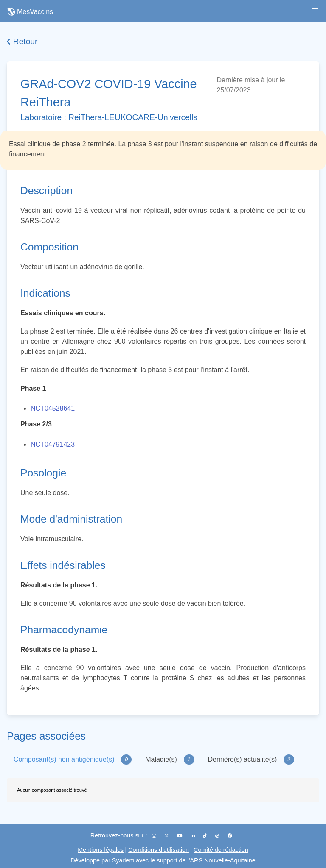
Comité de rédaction (221, 850)
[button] (315, 11)
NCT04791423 (53, 444)
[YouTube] (180, 836)
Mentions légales (101, 850)
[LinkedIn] (193, 836)
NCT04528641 (53, 408)
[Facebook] (230, 836)
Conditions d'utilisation (159, 850)
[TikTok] (206, 836)
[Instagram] (155, 836)
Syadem (123, 860)
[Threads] (218, 836)
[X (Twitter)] (167, 836)
